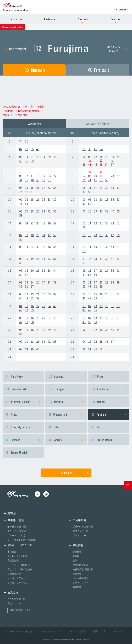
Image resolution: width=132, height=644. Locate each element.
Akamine (66, 377)
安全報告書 (13, 561)
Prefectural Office (23, 402)
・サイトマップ (118, 632)
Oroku (109, 377)
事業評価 (77, 574)
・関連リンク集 (98, 632)
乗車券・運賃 (16, 520)
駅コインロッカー (81, 531)
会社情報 (78, 545)
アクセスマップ (80, 583)
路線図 (12, 513)
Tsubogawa (66, 389)
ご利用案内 (79, 520)
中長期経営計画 (80, 565)
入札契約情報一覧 (16, 599)
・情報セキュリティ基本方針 (20, 632)
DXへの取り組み (81, 578)
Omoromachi (16, 49)
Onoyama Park (23, 389)
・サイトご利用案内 (76, 632)
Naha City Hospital (117, 49)
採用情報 (77, 587)
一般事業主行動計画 (83, 569)
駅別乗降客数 (14, 574)
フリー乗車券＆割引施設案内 (22, 540)
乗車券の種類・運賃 (17, 527)
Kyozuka (66, 440)
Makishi (109, 402)
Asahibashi (109, 389)
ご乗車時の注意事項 (83, 527)
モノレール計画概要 (17, 556)
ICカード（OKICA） (17, 531)
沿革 (75, 561)
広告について (14, 603)
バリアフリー (79, 535)
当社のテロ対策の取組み (20, 569)
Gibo (66, 427)
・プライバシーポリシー (50, 632)
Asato (23, 415)
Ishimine (23, 440)
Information (16, 19)
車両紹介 (12, 552)
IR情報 (76, 556)
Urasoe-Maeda (109, 440)
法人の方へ (14, 593)
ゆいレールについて (20, 545)
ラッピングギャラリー (19, 583)
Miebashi (66, 402)
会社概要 (77, 552)
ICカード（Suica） (17, 535)
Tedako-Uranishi (23, 453)
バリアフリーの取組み (19, 565)
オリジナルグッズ (16, 578)
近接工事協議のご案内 (20, 611)
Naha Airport (23, 377)
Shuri (109, 427)
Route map (49, 19)
